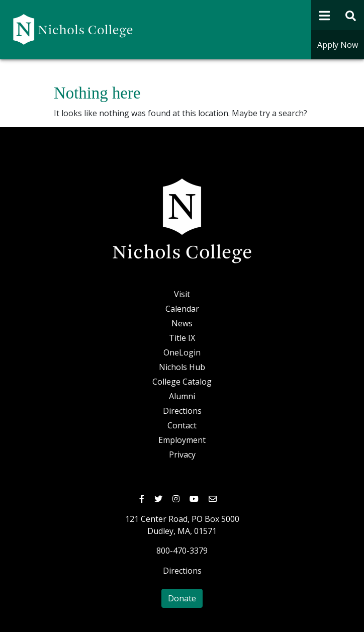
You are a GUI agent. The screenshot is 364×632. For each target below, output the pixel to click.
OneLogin (182, 352)
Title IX (182, 338)
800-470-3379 (182, 551)
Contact (182, 425)
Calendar (182, 309)
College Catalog (182, 382)
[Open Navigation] (325, 15)
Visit (182, 294)
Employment (182, 440)
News (182, 323)
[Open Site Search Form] (351, 15)
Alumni (182, 396)
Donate (182, 598)
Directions (182, 411)
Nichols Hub (182, 367)
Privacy (182, 455)
